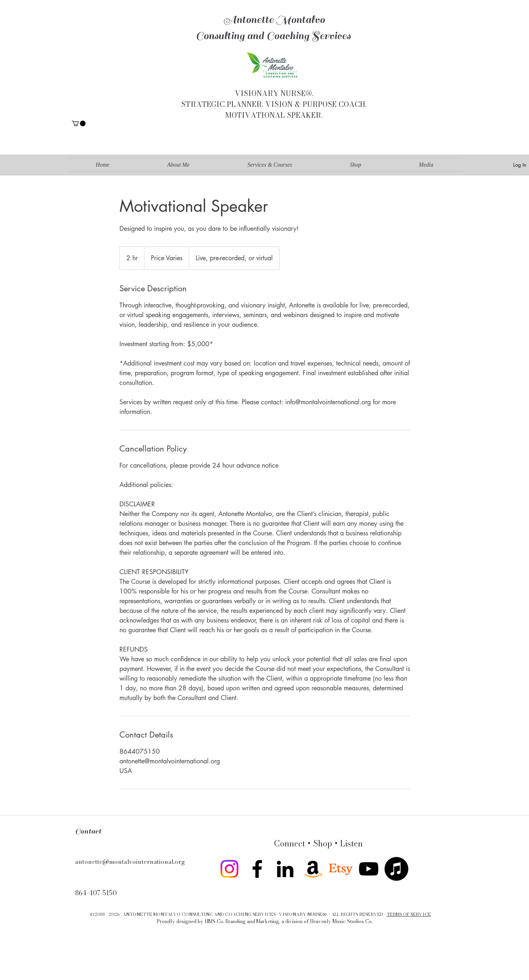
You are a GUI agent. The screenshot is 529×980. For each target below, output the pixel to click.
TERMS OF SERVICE (409, 914)
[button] (79, 123)
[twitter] (341, 869)
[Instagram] (229, 869)
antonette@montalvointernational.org (130, 862)
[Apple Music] (396, 869)
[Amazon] (313, 869)
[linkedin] (285, 869)
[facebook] (257, 869)
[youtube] (369, 869)
